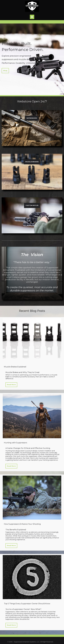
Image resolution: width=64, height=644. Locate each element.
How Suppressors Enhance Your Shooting (22, 524)
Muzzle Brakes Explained (15, 367)
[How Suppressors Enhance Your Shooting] (32, 498)
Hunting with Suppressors (15, 443)
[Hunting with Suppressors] (32, 416)
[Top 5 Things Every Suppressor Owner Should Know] (32, 577)
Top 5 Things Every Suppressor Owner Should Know (27, 604)
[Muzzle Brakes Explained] (32, 340)
